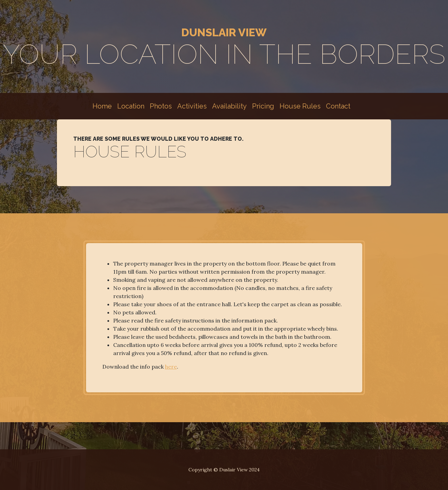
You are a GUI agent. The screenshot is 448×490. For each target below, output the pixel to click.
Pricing (263, 106)
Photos (161, 106)
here (171, 367)
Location (131, 106)
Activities (192, 106)
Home (102, 106)
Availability (229, 106)
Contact (338, 106)
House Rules (300, 106)
